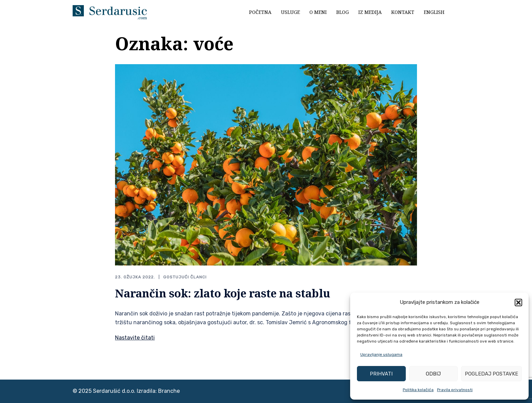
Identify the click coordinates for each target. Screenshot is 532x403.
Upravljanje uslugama (381, 354)
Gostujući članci (185, 277)
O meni (318, 12)
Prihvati (381, 374)
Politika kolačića (418, 390)
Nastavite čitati (135, 338)
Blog (343, 12)
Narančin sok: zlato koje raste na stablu (223, 293)
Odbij (433, 374)
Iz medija (370, 12)
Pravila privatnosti (455, 390)
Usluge (290, 12)
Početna (260, 12)
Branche (169, 391)
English (434, 12)
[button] (518, 303)
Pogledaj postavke (491, 374)
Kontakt (403, 12)
